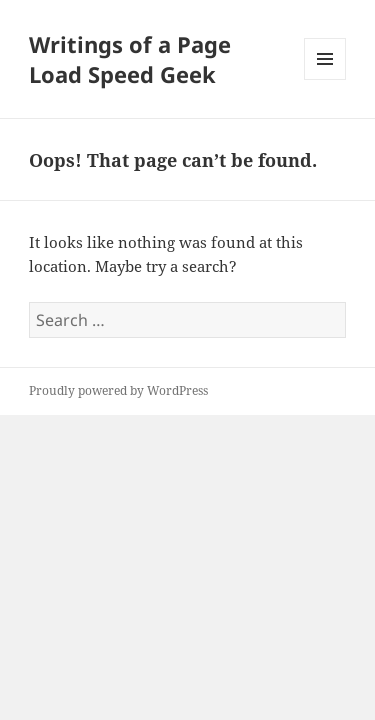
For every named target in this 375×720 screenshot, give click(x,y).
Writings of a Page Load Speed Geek (130, 59)
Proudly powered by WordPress (118, 390)
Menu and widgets (325, 79)
